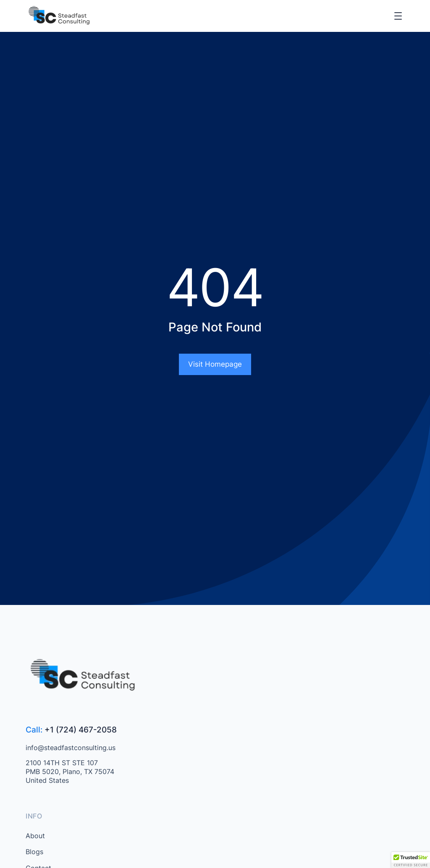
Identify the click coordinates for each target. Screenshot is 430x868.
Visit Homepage (215, 364)
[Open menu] (398, 16)
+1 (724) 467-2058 (81, 730)
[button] (411, 860)
